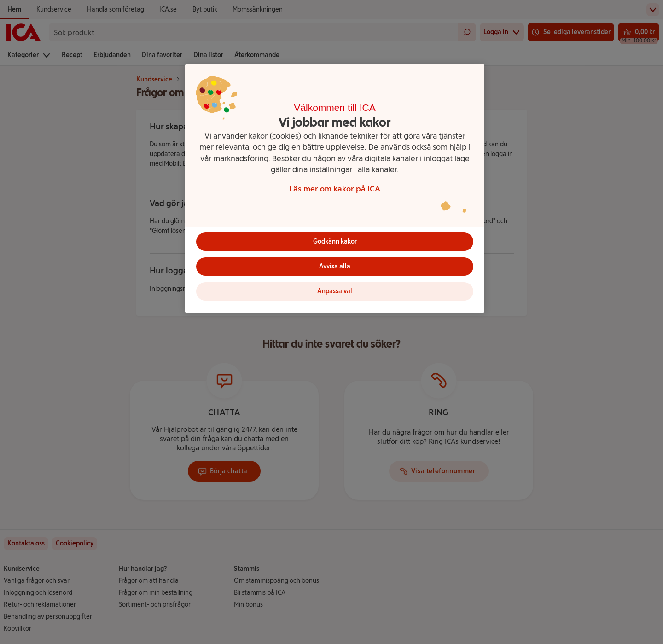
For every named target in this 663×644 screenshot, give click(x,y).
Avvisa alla (335, 266)
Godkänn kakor (335, 241)
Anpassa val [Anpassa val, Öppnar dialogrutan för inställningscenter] (335, 291)
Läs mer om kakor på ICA (335, 189)
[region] (335, 189)
